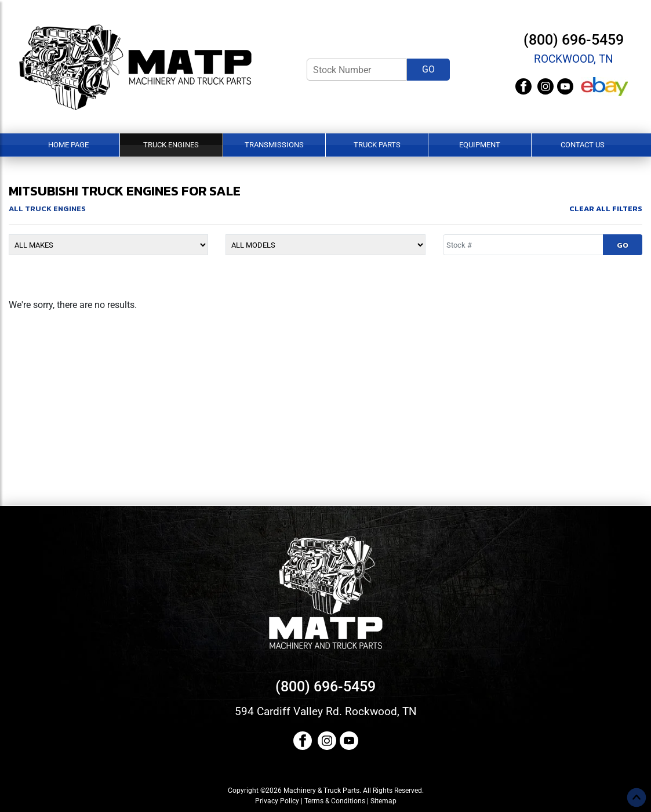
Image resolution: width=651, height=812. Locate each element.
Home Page (68, 145)
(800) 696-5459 (574, 40)
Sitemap (383, 801)
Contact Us (583, 145)
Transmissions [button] (274, 145)
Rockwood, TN (574, 59)
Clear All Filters (606, 209)
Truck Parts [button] (377, 145)
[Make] (108, 245)
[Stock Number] (357, 70)
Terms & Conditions (335, 801)
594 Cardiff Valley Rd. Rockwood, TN (326, 711)
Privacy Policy (277, 801)
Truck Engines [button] (171, 145)
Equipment (480, 145)
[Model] (325, 245)
